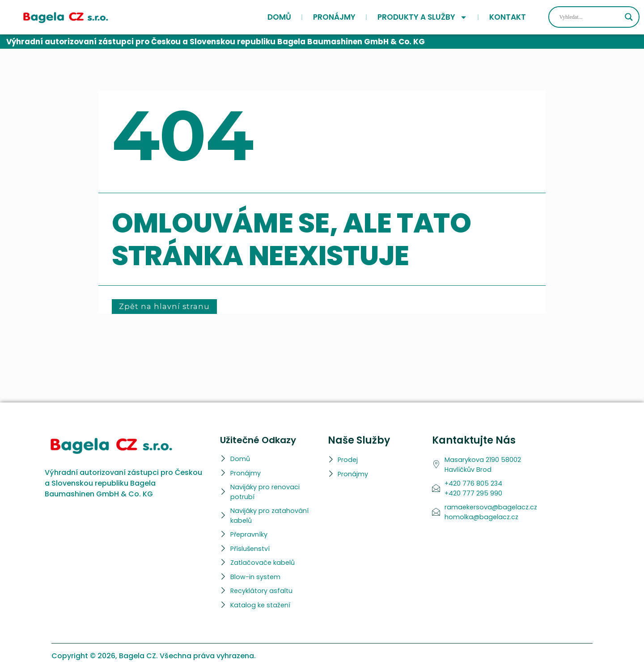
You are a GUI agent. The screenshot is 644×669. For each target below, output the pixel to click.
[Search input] (590, 17)
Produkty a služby (422, 17)
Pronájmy (334, 17)
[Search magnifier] (629, 17)
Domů (279, 17)
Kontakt (508, 17)
